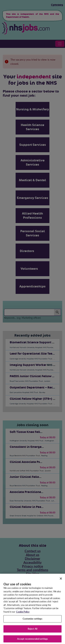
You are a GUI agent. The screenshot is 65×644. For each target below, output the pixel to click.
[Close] (61, 580)
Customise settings (32, 621)
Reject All (32, 631)
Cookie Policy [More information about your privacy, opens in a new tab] (23, 614)
